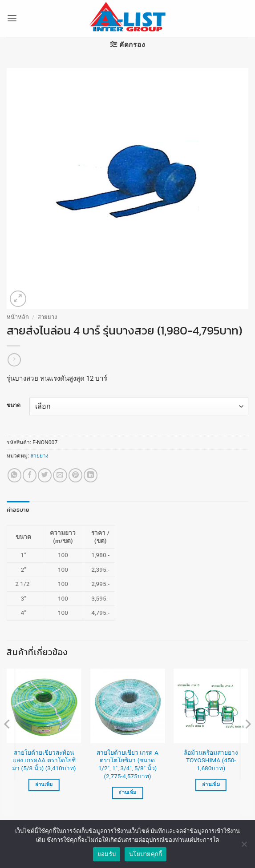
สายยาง (47, 317)
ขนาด (14, 405)
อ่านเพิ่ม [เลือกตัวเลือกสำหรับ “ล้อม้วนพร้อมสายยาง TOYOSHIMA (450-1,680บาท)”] (211, 785)
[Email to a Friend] (60, 475)
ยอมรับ (107, 858)
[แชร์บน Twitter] (45, 475)
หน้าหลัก (18, 317)
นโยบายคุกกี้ (146, 858)
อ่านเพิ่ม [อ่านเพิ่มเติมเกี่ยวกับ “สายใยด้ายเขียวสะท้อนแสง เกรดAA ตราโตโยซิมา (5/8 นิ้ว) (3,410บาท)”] (44, 785)
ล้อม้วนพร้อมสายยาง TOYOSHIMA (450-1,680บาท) (211, 760)
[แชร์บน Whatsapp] (14, 475)
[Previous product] (14, 360)
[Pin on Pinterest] (75, 475)
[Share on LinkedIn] (91, 475)
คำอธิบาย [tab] (17, 510)
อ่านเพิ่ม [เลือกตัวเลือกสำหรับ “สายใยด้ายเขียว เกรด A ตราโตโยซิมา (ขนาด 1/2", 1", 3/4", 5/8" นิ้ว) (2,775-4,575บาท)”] (127, 792)
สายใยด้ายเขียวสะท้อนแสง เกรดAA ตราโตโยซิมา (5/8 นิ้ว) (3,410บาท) (44, 760)
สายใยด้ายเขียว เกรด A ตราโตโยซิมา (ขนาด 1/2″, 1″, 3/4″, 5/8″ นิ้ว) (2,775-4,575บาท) (128, 764)
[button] (12, 19)
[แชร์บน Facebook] (30, 475)
